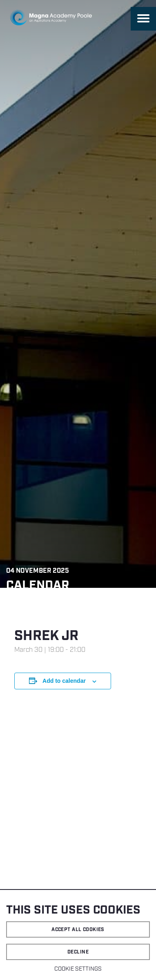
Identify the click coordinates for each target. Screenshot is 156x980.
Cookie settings (78, 969)
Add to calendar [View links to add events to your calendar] (64, 681)
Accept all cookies (78, 930)
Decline (78, 952)
